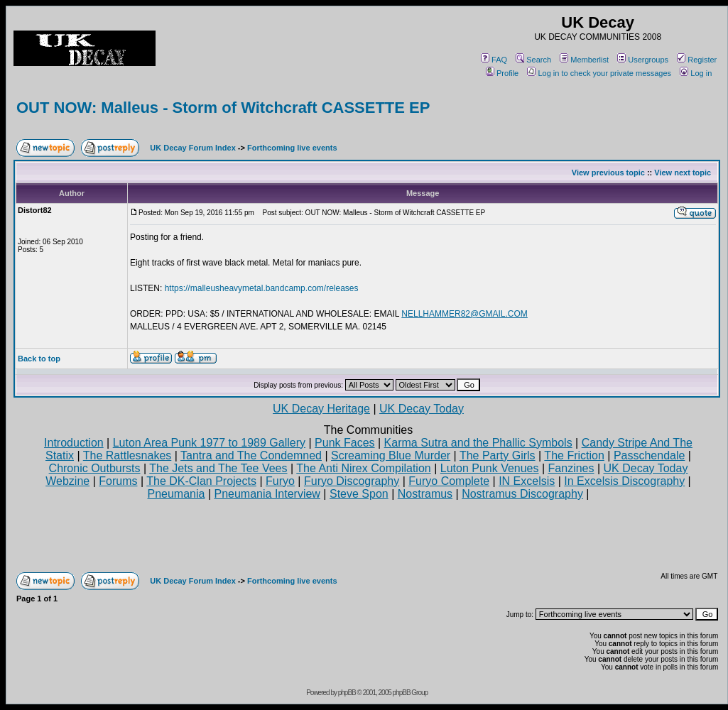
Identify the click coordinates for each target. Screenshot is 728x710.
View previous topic (608, 173)
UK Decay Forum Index (192, 148)
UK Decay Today (422, 409)
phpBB (347, 693)
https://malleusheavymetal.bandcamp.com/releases (262, 288)
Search (533, 60)
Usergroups (643, 60)
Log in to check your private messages (599, 73)
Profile (502, 73)
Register (697, 60)
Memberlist (584, 60)
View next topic (683, 173)
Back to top (39, 359)
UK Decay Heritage (321, 409)
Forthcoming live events (292, 148)
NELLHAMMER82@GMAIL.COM (464, 314)
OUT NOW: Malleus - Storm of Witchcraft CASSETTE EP (223, 108)
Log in (696, 73)
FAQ (494, 60)
